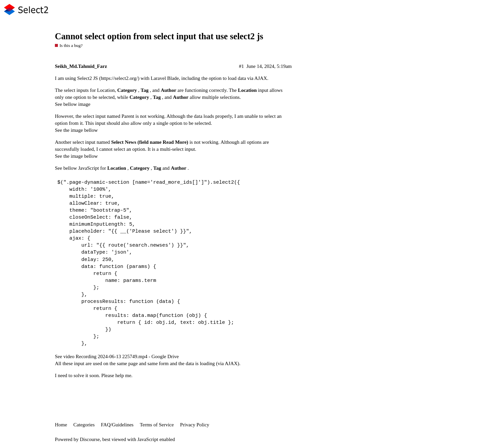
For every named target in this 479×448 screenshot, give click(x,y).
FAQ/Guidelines (117, 425)
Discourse (90, 439)
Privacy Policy (195, 425)
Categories (84, 425)
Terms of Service (157, 425)
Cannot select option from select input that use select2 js (159, 36)
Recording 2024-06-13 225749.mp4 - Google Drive (127, 356)
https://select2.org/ (119, 78)
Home (61, 425)
